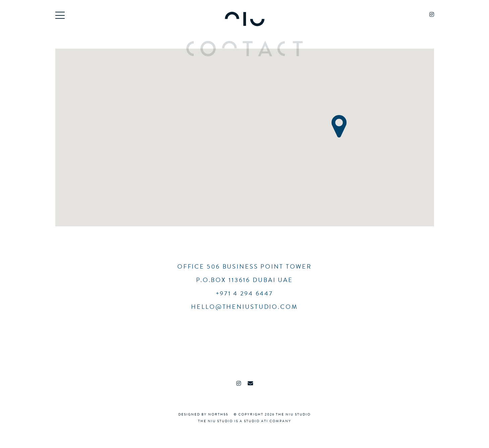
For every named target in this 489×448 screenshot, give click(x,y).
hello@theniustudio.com (244, 307)
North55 (218, 414)
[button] (339, 126)
